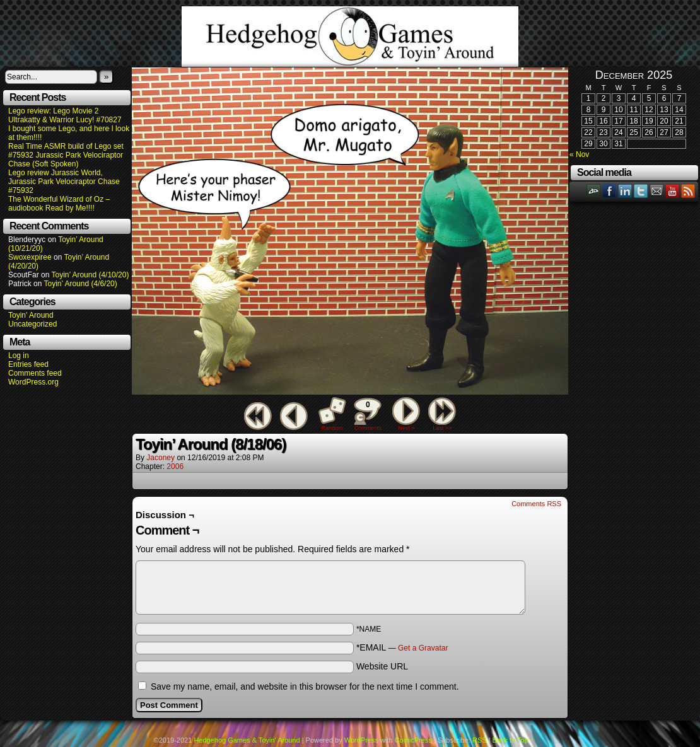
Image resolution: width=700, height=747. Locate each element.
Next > (406, 428)
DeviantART (594, 191)
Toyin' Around (31, 315)
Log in (19, 356)
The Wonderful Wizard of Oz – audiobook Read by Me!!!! (59, 204)
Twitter (641, 191)
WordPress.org (33, 382)
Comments (368, 414)
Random (332, 428)
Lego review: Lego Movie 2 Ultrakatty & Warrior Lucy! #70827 (65, 115)
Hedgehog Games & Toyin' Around (350, 37)
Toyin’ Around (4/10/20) (90, 275)
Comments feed (35, 373)
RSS (688, 191)
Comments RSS (536, 504)
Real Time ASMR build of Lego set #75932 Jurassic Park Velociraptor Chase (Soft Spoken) (66, 155)
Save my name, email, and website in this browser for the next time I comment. (305, 686)
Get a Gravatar (423, 648)
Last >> (442, 428)
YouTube (673, 191)
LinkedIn (625, 191)
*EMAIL (402, 647)
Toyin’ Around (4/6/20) (81, 284)
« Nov (579, 154)
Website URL (382, 666)
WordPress (361, 740)
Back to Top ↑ (513, 740)
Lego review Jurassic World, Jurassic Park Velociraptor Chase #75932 (64, 182)
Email (657, 191)
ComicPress (413, 740)
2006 (175, 466)
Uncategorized (32, 324)
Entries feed (28, 364)
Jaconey (160, 458)
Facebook (610, 191)
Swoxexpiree (30, 257)
